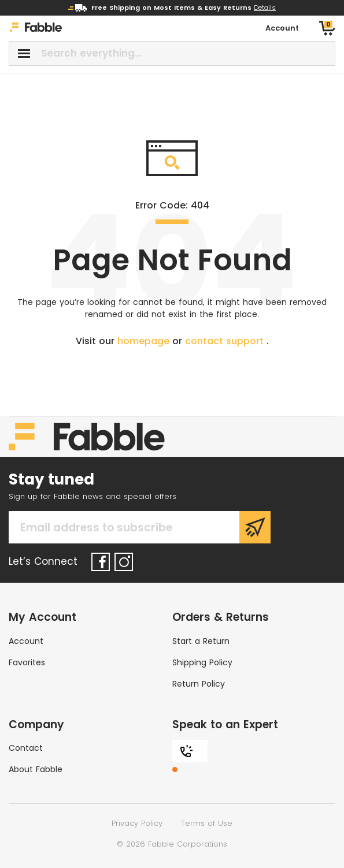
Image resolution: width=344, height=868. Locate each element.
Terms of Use (207, 823)
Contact (26, 748)
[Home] (36, 29)
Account (26, 641)
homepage (145, 341)
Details (265, 8)
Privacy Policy (137, 823)
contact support (226, 341)
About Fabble (36, 769)
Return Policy (199, 684)
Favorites (27, 662)
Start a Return (201, 641)
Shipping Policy (202, 662)
